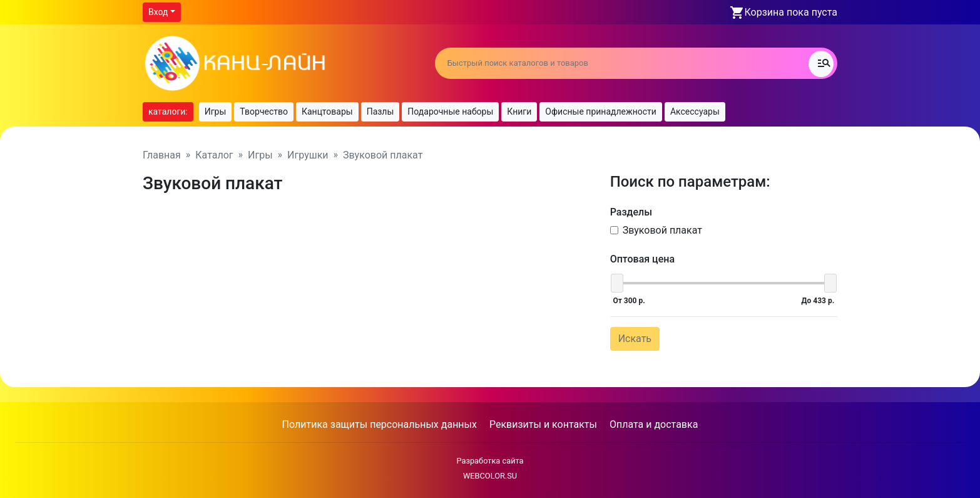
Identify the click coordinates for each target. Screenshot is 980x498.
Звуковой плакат (662, 230)
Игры (216, 112)
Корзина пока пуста (791, 12)
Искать (635, 339)
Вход (158, 12)
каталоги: (168, 112)
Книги (519, 112)
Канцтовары (327, 112)
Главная (162, 155)
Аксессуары (695, 112)
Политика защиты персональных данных (380, 424)
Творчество (264, 112)
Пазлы (380, 112)
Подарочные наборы (450, 112)
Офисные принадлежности (601, 112)
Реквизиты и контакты (543, 424)
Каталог (214, 155)
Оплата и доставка (654, 424)
